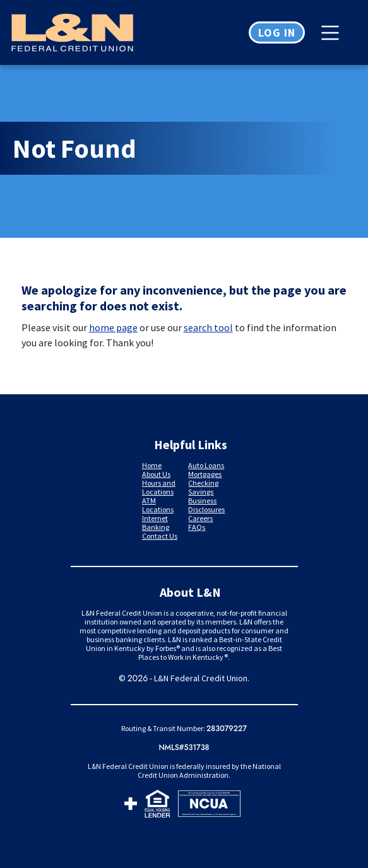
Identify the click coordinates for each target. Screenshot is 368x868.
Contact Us (160, 536)
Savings (201, 492)
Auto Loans (206, 465)
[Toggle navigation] (333, 33)
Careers (200, 518)
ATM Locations (158, 505)
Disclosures (206, 509)
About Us (156, 474)
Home (152, 465)
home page (113, 327)
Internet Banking (156, 523)
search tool (208, 327)
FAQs (197, 527)
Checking (203, 483)
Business (202, 501)
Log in (277, 32)
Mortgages (205, 474)
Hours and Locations (159, 487)
